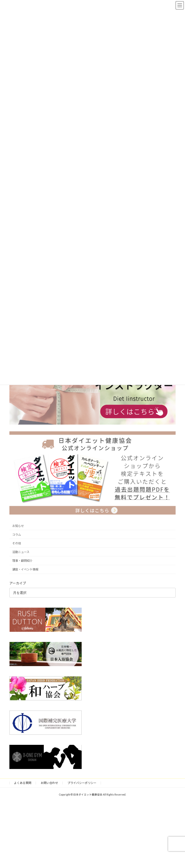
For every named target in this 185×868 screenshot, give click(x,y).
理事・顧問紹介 (22, 561)
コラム (17, 535)
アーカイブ (18, 583)
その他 (17, 543)
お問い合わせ (49, 783)
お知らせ (18, 526)
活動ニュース (21, 552)
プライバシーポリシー (82, 783)
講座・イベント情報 (25, 569)
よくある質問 (23, 783)
